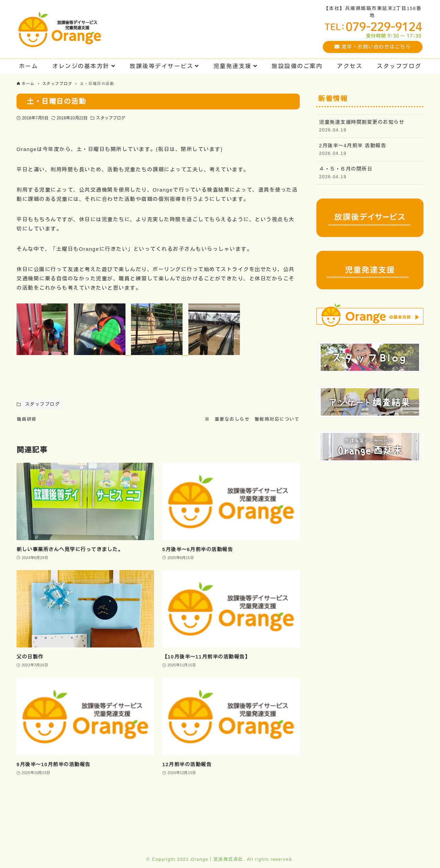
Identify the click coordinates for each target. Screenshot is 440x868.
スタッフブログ (111, 118)
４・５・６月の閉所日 (370, 173)
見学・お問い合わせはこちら (373, 47)
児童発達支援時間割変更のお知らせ (370, 126)
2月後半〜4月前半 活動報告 (370, 150)
